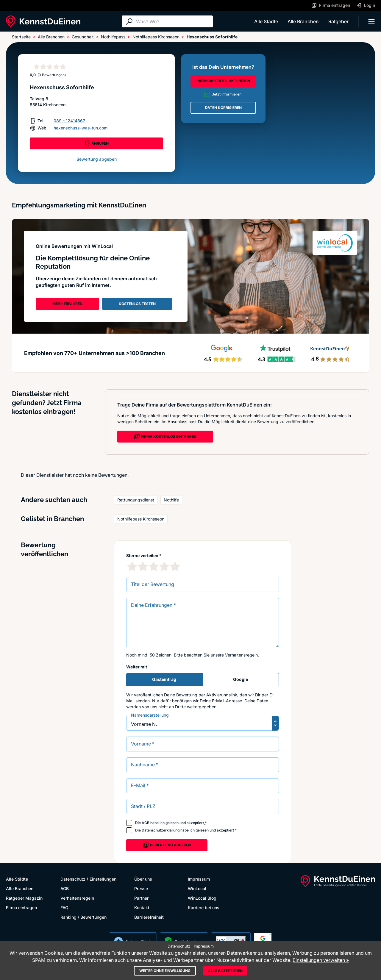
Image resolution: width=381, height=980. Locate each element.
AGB (146, 823)
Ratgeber (338, 21)
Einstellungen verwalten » (321, 960)
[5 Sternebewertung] (175, 566)
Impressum (199, 879)
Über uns (143, 879)
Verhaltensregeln (241, 655)
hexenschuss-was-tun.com (81, 128)
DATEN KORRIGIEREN (223, 108)
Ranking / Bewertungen (83, 917)
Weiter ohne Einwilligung (165, 971)
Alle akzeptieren (225, 971)
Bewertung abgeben (97, 159)
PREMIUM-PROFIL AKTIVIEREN (223, 81)
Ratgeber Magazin (24, 898)
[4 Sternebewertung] (164, 566)
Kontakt (142, 908)
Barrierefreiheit (149, 917)
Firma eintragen (21, 908)
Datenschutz (73, 879)
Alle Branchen (303, 21)
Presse (141, 888)
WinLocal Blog (202, 898)
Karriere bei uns (204, 908)
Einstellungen (103, 879)
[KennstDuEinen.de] (43, 21)
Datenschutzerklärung (161, 830)
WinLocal (197, 888)
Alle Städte (266, 21)
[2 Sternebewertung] (143, 566)
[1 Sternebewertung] (132, 566)
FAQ (64, 908)
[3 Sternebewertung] (154, 566)
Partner (141, 898)
